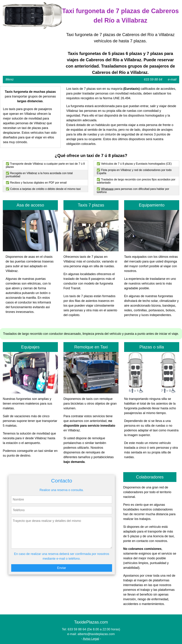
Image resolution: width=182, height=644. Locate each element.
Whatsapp (107, 189)
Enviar (62, 568)
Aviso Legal (91, 639)
